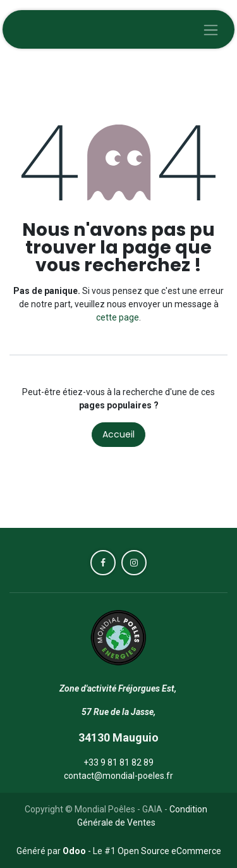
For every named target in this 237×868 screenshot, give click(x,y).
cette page (118, 317)
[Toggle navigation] (211, 29)
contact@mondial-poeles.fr (118, 776)
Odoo (75, 851)
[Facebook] (103, 563)
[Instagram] (134, 563)
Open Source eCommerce (169, 851)
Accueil (118, 434)
